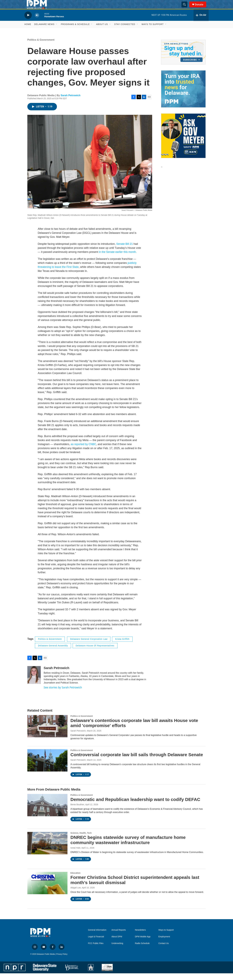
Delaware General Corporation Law (89, 646)
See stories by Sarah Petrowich (63, 694)
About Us (102, 31)
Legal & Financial (96, 943)
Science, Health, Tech (81, 840)
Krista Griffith (122, 646)
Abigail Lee (76, 894)
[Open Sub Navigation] (57, 31)
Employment (164, 943)
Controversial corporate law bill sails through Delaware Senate (137, 761)
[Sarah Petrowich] (34, 682)
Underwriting (117, 950)
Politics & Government (41, 46)
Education (75, 880)
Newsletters (140, 937)
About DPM (117, 943)
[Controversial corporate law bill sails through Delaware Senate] (47, 767)
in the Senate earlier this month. (118, 259)
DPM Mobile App (143, 943)
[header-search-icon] (186, 8)
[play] (28, 22)
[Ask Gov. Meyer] (183, 142)
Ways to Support (153, 31)
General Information (97, 937)
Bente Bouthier (77, 811)
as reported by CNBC (83, 451)
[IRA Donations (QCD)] (183, 96)
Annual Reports (119, 937)
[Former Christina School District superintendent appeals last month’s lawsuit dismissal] (47, 890)
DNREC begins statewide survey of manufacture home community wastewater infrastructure (128, 847)
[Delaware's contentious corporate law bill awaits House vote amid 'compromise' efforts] (47, 733)
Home (28, 31)
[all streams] (201, 22)
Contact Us (164, 950)
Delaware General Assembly (53, 652)
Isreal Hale (75, 854)
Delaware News (44, 31)
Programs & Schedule (75, 31)
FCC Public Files (96, 950)
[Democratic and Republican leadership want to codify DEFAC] (47, 812)
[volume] (37, 22)
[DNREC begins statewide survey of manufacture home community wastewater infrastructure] (47, 850)
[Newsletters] (183, 59)
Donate (201, 8)
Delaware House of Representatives (95, 652)
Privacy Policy (62, 961)
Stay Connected (125, 31)
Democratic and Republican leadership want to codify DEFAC (135, 806)
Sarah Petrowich (71, 102)
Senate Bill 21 (124, 251)
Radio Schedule (142, 950)
